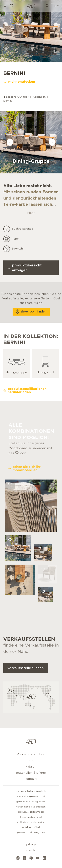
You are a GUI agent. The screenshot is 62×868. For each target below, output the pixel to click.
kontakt (31, 779)
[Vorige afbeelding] (10, 142)
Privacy (31, 845)
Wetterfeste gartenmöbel (31, 822)
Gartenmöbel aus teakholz (31, 791)
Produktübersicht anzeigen (24, 283)
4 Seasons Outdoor (16, 97)
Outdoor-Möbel (31, 827)
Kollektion (39, 97)
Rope (15, 254)
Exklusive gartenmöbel (31, 812)
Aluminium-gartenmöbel (31, 797)
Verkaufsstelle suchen (26, 683)
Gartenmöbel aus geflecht (31, 802)
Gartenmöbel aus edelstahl (31, 807)
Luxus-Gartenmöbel (31, 817)
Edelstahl (18, 264)
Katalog (31, 767)
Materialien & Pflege (31, 773)
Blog (31, 761)
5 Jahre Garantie (22, 244)
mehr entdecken (19, 82)
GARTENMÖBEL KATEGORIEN (31, 833)
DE (56, 6)
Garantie (31, 850)
